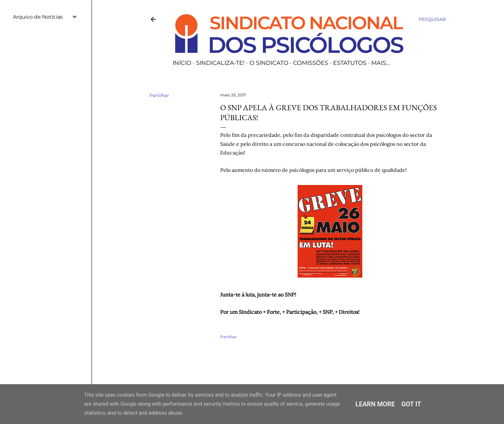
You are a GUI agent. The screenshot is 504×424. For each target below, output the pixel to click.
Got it (411, 404)
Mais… (381, 63)
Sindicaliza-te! (220, 63)
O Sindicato (269, 63)
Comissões (311, 63)
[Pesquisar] (432, 19)
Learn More (375, 404)
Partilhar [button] (159, 95)
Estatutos (350, 63)
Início (182, 63)
